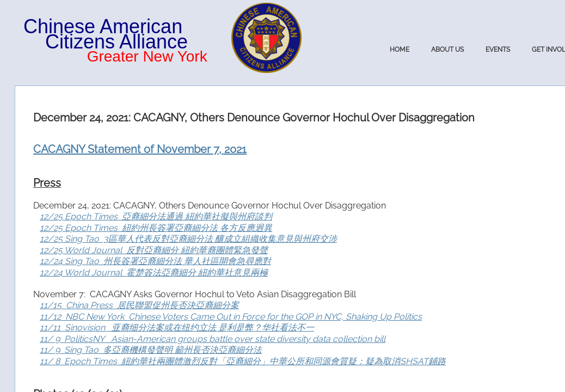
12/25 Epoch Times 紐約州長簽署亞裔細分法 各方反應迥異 (156, 228)
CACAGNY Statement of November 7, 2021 (140, 149)
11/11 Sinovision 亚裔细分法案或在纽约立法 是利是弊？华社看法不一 (177, 327)
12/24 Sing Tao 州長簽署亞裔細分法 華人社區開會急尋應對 (155, 261)
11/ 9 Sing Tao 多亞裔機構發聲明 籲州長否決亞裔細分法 (151, 350)
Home (400, 50)
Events (498, 50)
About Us (447, 50)
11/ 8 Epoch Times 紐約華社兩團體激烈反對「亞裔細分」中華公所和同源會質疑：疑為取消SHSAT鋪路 (243, 361)
